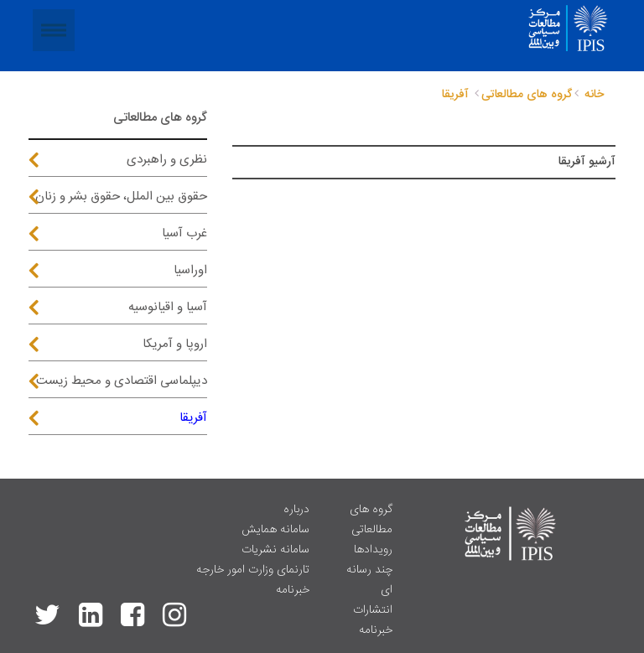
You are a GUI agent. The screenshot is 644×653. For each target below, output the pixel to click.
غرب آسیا (184, 233)
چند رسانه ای (369, 580)
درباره (296, 510)
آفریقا (193, 418)
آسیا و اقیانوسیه (168, 307)
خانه (594, 95)
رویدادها (373, 550)
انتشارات (373, 610)
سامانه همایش (275, 530)
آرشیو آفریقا (587, 162)
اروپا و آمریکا (175, 344)
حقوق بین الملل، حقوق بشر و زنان (121, 197)
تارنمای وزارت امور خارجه (253, 570)
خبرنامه (376, 630)
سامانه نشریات (275, 550)
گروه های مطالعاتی (371, 520)
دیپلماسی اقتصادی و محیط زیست (122, 381)
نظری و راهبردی (167, 160)
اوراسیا (190, 270)
